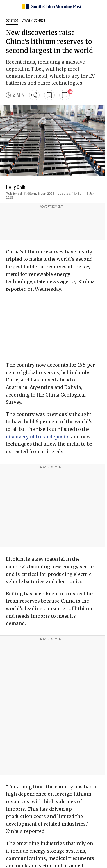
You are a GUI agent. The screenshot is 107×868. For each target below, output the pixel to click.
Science (12, 20)
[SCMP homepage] (51, 7)
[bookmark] (49, 95)
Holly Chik (16, 187)
